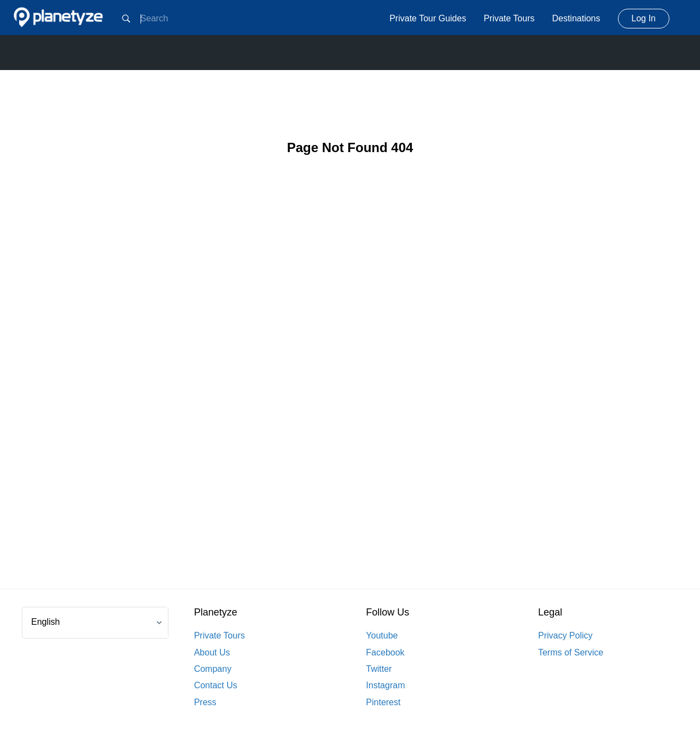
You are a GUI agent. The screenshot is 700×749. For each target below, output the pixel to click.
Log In (644, 18)
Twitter (379, 669)
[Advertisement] (350, 390)
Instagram (385, 685)
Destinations (576, 18)
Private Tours (509, 18)
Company (213, 669)
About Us (212, 652)
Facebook (385, 652)
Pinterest (383, 702)
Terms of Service (571, 652)
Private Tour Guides (428, 18)
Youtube (382, 635)
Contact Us (216, 685)
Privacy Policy (565, 635)
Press (205, 702)
